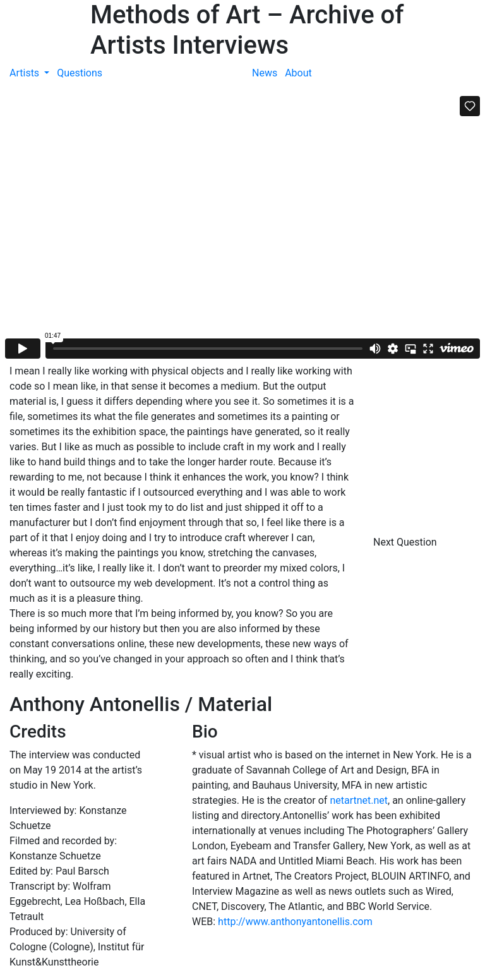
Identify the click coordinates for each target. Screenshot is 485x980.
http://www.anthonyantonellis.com (295, 922)
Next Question (406, 542)
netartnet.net (359, 800)
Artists (26, 73)
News (265, 73)
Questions (80, 73)
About (298, 73)
